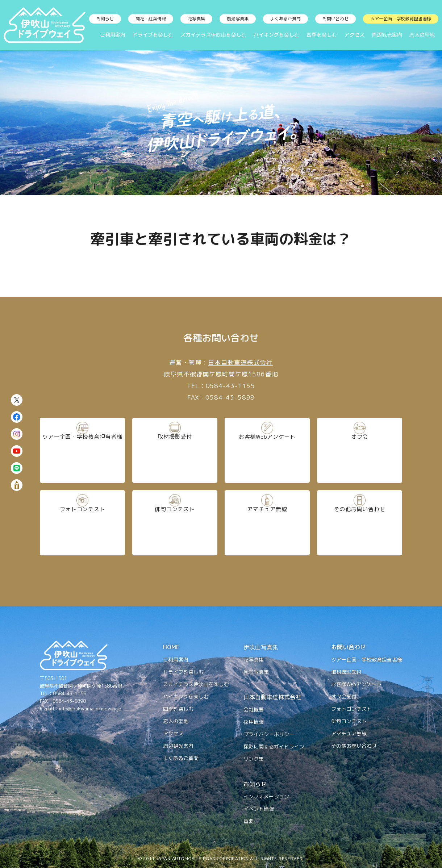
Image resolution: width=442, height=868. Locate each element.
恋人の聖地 (422, 35)
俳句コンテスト (175, 522)
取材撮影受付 (175, 450)
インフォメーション (266, 796)
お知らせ (105, 19)
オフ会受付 (344, 696)
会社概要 (254, 710)
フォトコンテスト (83, 522)
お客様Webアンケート (267, 450)
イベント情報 (259, 809)
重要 (249, 821)
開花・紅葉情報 (151, 19)
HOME (171, 647)
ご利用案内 (113, 35)
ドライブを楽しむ (153, 35)
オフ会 (360, 450)
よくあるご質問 (285, 19)
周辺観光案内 (387, 35)
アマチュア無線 (267, 522)
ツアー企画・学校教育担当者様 (401, 19)
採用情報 (254, 722)
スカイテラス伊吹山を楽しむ (213, 35)
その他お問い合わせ (359, 522)
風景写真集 (238, 19)
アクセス (354, 35)
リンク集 (254, 759)
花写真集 (196, 19)
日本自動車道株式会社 (240, 362)
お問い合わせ (335, 19)
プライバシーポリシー (269, 734)
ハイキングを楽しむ (276, 35)
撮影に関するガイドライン (274, 746)
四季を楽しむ (322, 35)
